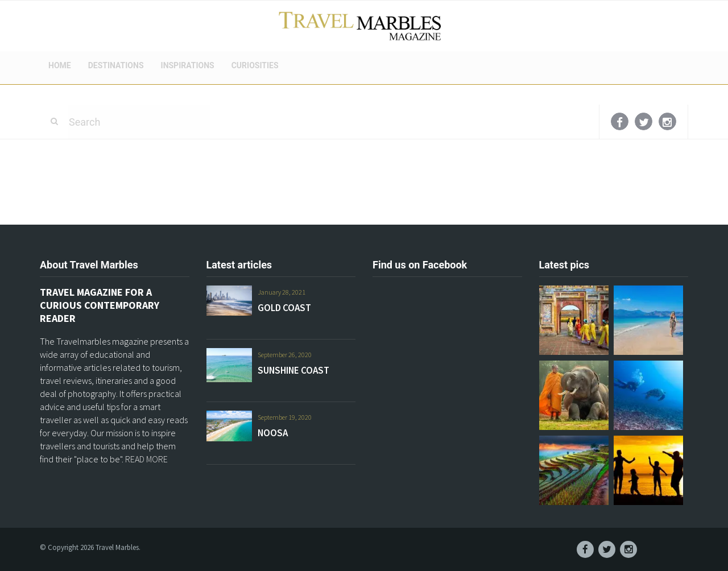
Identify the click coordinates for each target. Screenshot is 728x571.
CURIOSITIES (255, 65)
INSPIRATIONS (188, 65)
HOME (60, 65)
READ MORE (146, 459)
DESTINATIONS (116, 65)
